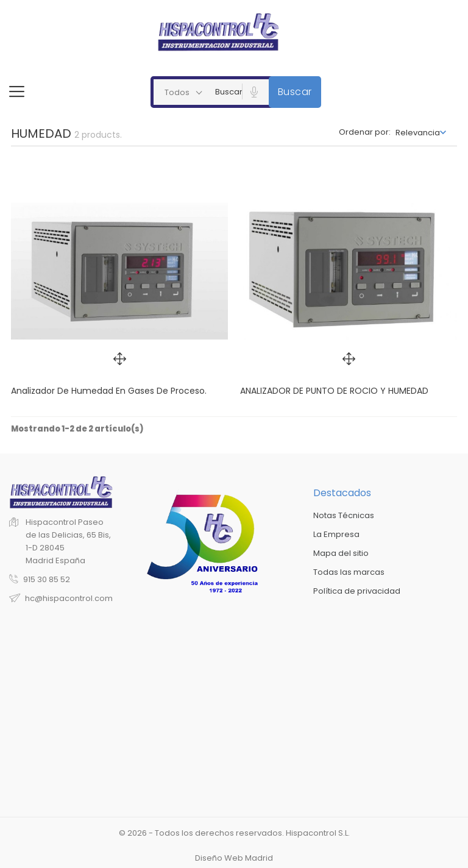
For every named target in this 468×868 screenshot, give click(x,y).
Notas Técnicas (344, 515)
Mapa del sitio (341, 553)
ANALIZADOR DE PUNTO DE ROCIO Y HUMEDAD (334, 391)
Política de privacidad (357, 591)
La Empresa (336, 534)
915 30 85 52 (47, 579)
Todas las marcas (349, 572)
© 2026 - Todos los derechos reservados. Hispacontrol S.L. (234, 833)
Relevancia (418, 133)
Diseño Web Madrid (234, 858)
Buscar (295, 92)
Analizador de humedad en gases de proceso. (109, 391)
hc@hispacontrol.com (69, 598)
